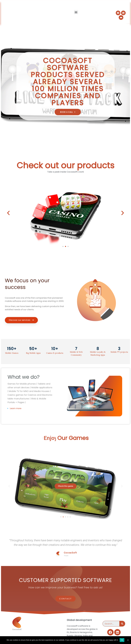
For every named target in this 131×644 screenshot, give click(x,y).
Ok (122, 640)
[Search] (122, 624)
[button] (76, 12)
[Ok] (128, 640)
